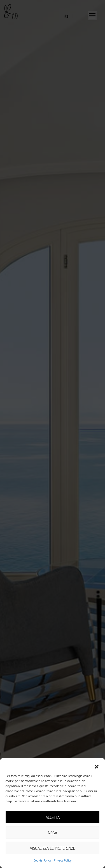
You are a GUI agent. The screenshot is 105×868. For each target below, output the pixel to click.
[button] (97, 765)
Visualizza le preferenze (53, 848)
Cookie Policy (42, 860)
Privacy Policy (63, 860)
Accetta (53, 817)
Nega (53, 833)
